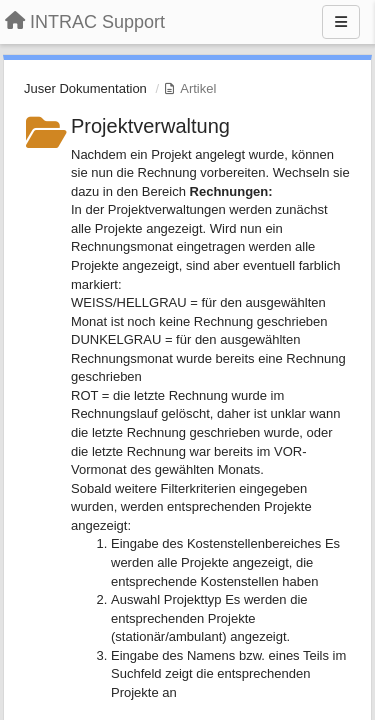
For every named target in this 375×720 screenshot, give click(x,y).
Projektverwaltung (150, 126)
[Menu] (341, 22)
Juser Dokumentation (85, 88)
